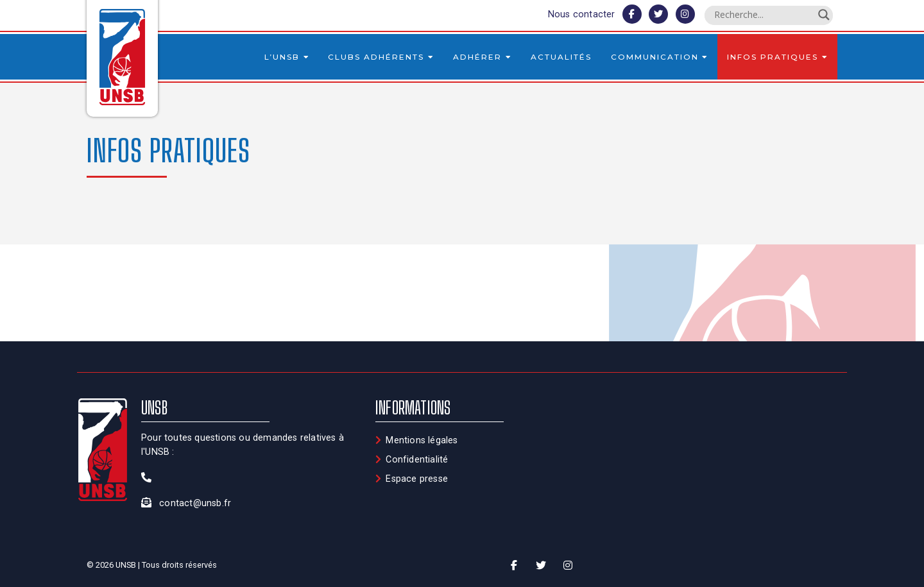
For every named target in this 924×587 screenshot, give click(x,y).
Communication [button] (660, 57)
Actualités (561, 57)
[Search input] (763, 15)
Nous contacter (582, 14)
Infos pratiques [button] (777, 57)
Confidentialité (417, 460)
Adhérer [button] (482, 57)
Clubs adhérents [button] (381, 57)
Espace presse (417, 479)
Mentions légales (422, 440)
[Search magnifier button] (824, 15)
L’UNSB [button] (287, 57)
